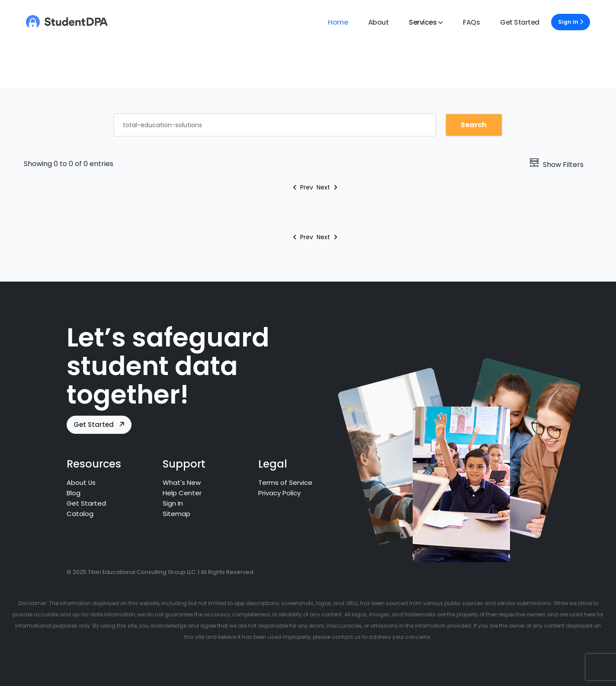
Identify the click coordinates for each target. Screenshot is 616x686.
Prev (303, 187)
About (379, 22)
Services (423, 22)
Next (327, 187)
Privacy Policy (280, 493)
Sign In (571, 22)
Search (474, 125)
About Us (81, 482)
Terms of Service (285, 482)
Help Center (182, 493)
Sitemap (176, 514)
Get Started (520, 22)
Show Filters (557, 165)
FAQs (471, 22)
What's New (182, 482)
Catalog (80, 514)
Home (338, 22)
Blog (74, 493)
